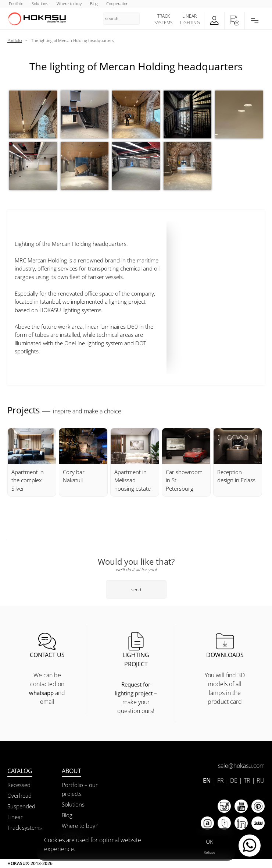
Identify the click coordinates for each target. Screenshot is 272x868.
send (136, 590)
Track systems (25, 828)
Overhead (19, 795)
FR (221, 780)
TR (247, 780)
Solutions (73, 804)
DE (234, 780)
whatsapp (41, 693)
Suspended (21, 806)
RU (261, 780)
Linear (15, 817)
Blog (67, 815)
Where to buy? (80, 826)
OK (210, 841)
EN (207, 780)
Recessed (19, 785)
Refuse (210, 852)
